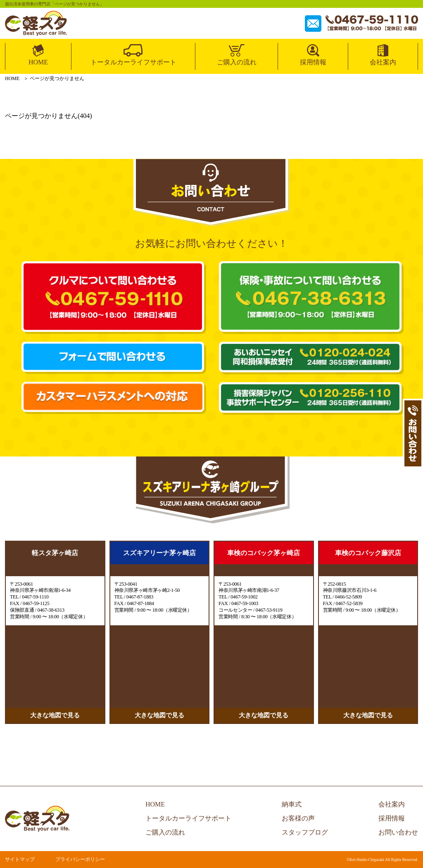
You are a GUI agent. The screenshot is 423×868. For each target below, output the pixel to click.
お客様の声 (298, 818)
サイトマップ (20, 859)
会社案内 (383, 62)
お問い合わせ (398, 832)
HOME (38, 62)
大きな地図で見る (55, 715)
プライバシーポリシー (80, 859)
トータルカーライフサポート (133, 62)
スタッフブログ (305, 832)
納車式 (292, 804)
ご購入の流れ (237, 62)
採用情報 (313, 62)
